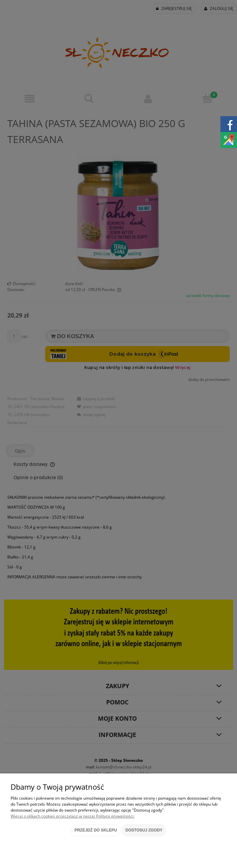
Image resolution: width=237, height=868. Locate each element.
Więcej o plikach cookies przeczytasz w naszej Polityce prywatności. (73, 816)
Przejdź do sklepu (96, 830)
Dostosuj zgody (144, 830)
